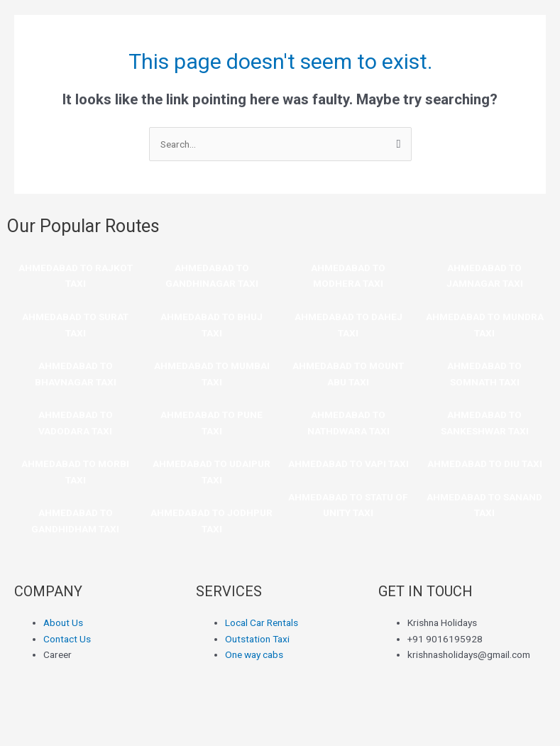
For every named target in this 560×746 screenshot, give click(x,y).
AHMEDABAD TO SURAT (75, 317)
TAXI (76, 333)
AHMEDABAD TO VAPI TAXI (348, 463)
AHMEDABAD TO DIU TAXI (485, 463)
